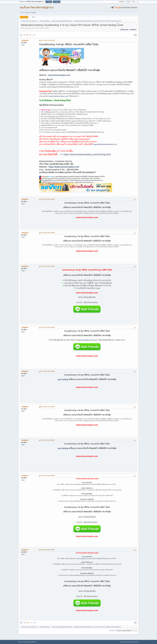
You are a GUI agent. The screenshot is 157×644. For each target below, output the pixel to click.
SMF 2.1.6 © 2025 (23, 642)
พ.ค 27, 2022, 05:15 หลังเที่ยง (48, 266)
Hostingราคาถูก (45, 91)
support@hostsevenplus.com (84, 182)
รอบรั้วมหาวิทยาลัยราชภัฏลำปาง (37, 7)
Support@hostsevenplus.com (105, 144)
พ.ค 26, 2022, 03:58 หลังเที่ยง (48, 233)
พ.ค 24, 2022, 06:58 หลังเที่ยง (48, 40)
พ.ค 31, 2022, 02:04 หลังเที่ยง (48, 371)
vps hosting (63, 379)
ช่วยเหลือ (122, 642)
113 (34, 35)
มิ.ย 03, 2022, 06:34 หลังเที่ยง (48, 475)
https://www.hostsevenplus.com (64, 167)
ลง (21, 35)
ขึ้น (21, 623)
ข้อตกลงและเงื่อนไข (130, 642)
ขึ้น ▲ (137, 642)
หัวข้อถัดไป (133, 30)
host (100, 270)
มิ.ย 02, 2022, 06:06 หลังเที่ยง (48, 440)
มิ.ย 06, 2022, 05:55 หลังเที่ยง (48, 550)
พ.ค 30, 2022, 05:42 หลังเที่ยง (48, 327)
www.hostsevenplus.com (59, 75)
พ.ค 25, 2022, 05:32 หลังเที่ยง (48, 199)
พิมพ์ (135, 35)
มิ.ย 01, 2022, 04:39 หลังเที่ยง (48, 407)
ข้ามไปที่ (111, 630)
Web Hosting (81, 484)
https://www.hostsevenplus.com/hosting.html (87, 154)
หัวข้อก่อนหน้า (124, 30)
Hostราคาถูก (46, 110)
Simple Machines (32, 642)
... (32, 35)
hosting (86, 340)
